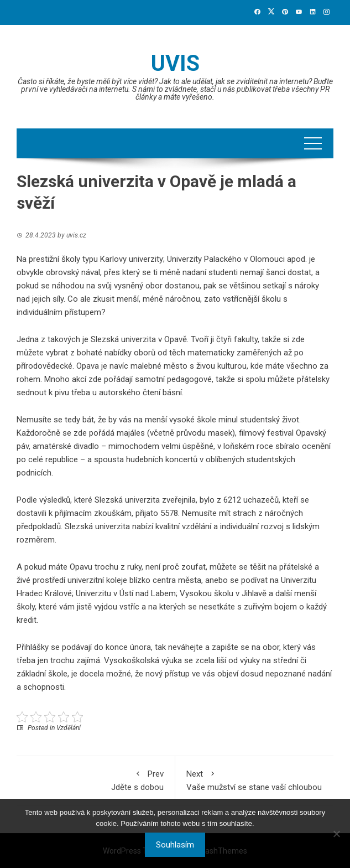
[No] (336, 834)
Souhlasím (175, 845)
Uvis (175, 63)
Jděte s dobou (96, 780)
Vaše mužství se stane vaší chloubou (255, 780)
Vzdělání (69, 728)
